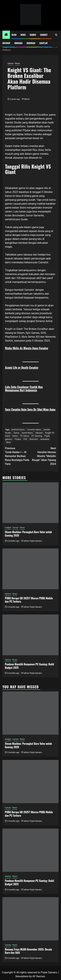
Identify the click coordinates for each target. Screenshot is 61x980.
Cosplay (43, 43)
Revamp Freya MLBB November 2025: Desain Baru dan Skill (28, 951)
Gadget (44, 35)
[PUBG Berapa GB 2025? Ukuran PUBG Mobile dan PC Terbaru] (30, 569)
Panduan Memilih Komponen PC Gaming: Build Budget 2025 (29, 666)
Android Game (18, 430)
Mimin (27, 99)
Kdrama (18, 43)
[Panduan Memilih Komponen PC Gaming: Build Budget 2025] (30, 635)
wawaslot (20, 341)
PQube (18, 439)
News (23, 35)
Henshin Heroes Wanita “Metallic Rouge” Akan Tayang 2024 (43, 456)
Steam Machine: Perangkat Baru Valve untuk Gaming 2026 (28, 534)
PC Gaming (37, 436)
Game (16, 433)
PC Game (25, 436)
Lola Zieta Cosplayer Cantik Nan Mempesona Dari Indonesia (24, 389)
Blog (14, 35)
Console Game (34, 430)
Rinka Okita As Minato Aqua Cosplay (27, 348)
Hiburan (31, 43)
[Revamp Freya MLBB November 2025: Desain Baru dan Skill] (30, 919)
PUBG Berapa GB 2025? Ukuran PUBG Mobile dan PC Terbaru (29, 600)
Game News (27, 433)
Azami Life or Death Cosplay (22, 367)
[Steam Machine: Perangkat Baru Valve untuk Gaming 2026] (30, 503)
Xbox (8, 442)
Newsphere (22, 976)
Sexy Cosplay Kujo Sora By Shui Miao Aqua (30, 409)
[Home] (6, 35)
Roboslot (34, 439)
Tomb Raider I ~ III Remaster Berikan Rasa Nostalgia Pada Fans (18, 456)
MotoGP (6, 43)
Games (33, 35)
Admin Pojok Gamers (33, 541)
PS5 (25, 439)
